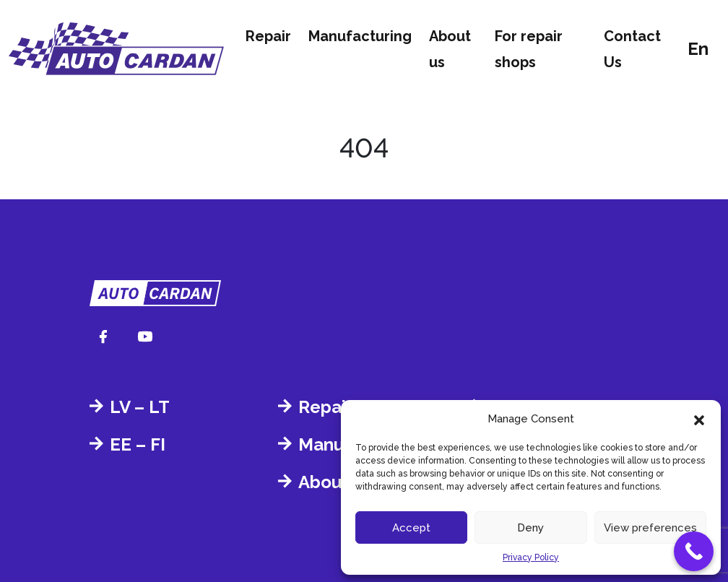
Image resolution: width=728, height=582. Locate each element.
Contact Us (632, 49)
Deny (530, 528)
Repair (268, 36)
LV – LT (140, 407)
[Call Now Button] (694, 551)
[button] (699, 419)
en (698, 49)
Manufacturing (360, 36)
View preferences (650, 528)
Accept (411, 528)
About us (450, 49)
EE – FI (138, 444)
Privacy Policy (531, 557)
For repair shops (529, 49)
